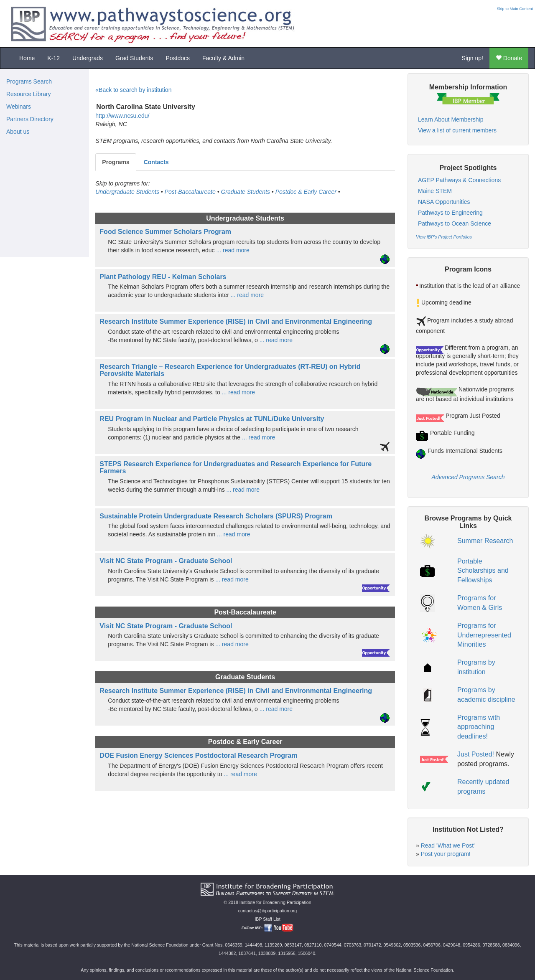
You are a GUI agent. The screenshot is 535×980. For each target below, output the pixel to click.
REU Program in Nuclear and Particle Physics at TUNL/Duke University (212, 419)
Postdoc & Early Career (306, 192)
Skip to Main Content (515, 9)
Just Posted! (476, 754)
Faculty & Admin (223, 58)
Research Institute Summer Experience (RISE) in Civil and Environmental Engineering (236, 321)
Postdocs (178, 58)
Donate (509, 58)
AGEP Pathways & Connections (459, 180)
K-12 (53, 58)
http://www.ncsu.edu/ (122, 116)
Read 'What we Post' (448, 845)
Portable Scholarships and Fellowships (483, 571)
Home (27, 58)
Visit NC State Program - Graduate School (166, 561)
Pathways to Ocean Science (455, 223)
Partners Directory (30, 119)
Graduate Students (245, 192)
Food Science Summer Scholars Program (165, 232)
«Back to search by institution (133, 90)
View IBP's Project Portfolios (444, 237)
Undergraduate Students (127, 192)
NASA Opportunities (444, 202)
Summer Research (485, 541)
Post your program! (446, 854)
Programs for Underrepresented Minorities (484, 635)
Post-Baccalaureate (190, 192)
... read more (232, 250)
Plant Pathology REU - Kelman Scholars (163, 277)
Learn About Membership (451, 119)
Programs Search (29, 81)
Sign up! (473, 58)
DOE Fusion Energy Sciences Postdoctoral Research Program (198, 755)
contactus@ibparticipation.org (268, 911)
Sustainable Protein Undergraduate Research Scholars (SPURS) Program (216, 516)
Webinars (19, 107)
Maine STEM (435, 191)
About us (18, 132)
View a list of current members (457, 130)
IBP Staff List (267, 919)
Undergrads (88, 58)
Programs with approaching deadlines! (479, 727)
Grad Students (134, 58)
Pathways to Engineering (450, 213)
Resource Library (29, 94)
